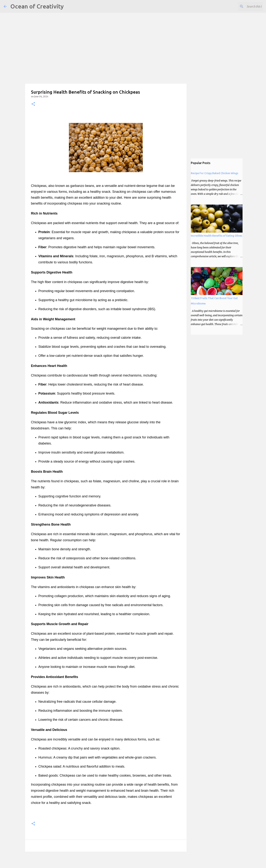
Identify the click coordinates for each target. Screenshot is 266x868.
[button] (33, 104)
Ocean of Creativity (37, 6)
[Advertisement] (111, 26)
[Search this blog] (244, 6)
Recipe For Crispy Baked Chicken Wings (214, 173)
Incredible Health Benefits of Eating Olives (216, 236)
